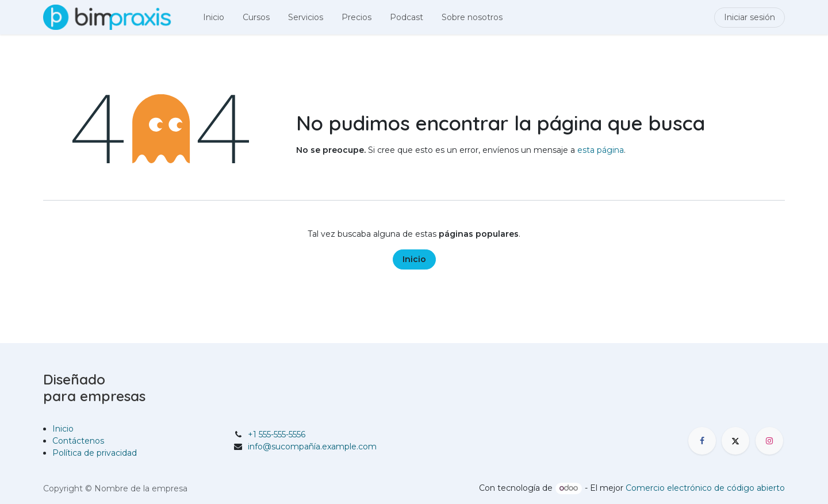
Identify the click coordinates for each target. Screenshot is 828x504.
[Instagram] (769, 441)
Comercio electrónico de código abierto (705, 488)
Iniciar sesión (750, 17)
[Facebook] (702, 441)
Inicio (414, 259)
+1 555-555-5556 (277, 434)
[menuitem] (214, 18)
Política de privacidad (95, 453)
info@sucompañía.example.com (312, 447)
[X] (735, 441)
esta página (601, 150)
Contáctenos (78, 441)
